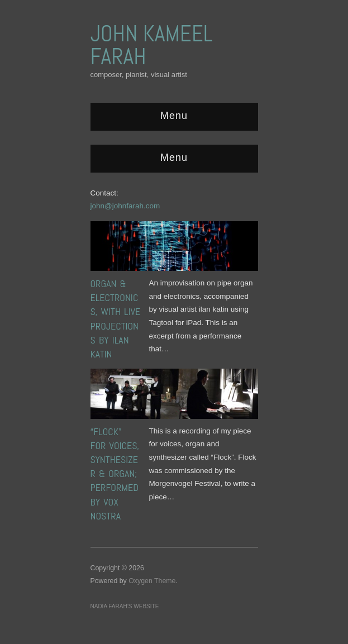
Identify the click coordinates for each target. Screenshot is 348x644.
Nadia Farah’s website (125, 606)
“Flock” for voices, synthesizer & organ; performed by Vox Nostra (115, 474)
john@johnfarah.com (125, 206)
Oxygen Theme (152, 581)
